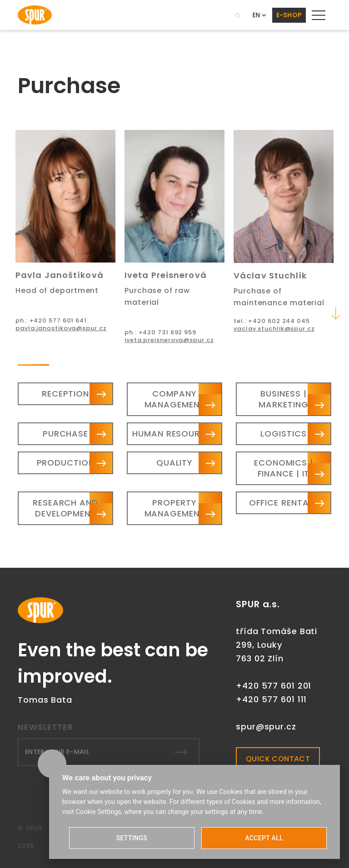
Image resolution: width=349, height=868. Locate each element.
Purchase (65, 434)
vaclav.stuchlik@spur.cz (274, 329)
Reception (65, 394)
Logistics (283, 434)
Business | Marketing (283, 399)
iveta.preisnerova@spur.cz (169, 340)
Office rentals (284, 503)
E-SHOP (289, 15)
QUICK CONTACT (278, 759)
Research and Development (65, 508)
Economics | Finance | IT (284, 468)
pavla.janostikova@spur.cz (61, 328)
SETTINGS (132, 838)
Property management (175, 508)
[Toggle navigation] (319, 15)
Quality (174, 463)
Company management (175, 399)
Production (66, 463)
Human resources (174, 434)
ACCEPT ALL (264, 838)
